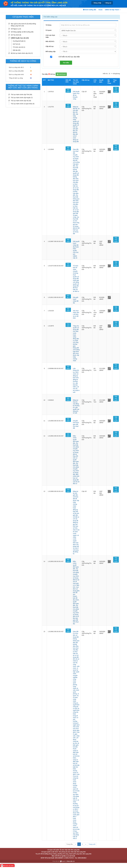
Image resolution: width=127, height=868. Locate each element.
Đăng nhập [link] (97, 3)
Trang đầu (70, 844)
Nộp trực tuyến (116, 90)
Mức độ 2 (68, 296)
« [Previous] (76, 844)
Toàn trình (68, 325)
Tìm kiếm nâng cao (50, 17)
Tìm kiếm (66, 63)
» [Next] (86, 844)
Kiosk (101, 10)
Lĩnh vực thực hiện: (50, 36)
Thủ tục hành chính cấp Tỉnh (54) (22, 95)
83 (31, 78)
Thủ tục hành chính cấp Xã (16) (21, 101)
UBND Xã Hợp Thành (113, 10)
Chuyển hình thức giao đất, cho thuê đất (76, 424)
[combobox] (88, 30)
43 (31, 74)
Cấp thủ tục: (50, 46)
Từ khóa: (49, 25)
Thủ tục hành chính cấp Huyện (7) (22, 98)
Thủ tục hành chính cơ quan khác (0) (23, 104)
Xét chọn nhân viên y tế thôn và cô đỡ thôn (76, 314)
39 (31, 71)
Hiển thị (105, 74)
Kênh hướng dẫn (90, 10)
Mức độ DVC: (50, 41)
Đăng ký (108, 3)
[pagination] (110, 74)
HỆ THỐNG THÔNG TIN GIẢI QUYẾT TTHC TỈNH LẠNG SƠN (39, 3)
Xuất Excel (61, 74)
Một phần (68, 91)
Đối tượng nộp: (51, 51)
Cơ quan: (49, 30)
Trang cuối (92, 844)
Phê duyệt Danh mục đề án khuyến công (76, 95)
